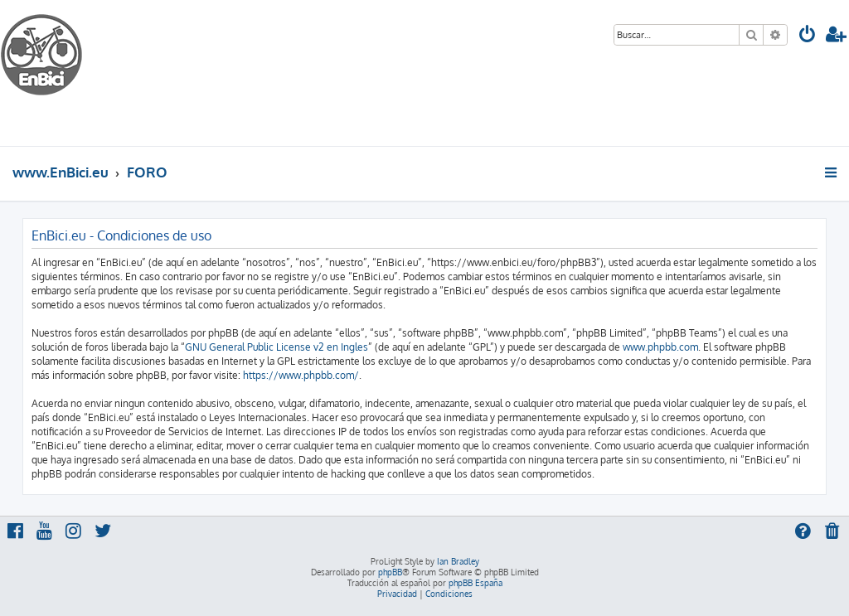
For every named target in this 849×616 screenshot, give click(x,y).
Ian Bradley (458, 561)
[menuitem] (808, 36)
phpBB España (475, 583)
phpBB (390, 572)
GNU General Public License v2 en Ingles (277, 347)
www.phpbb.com (660, 347)
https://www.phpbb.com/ (301, 375)
